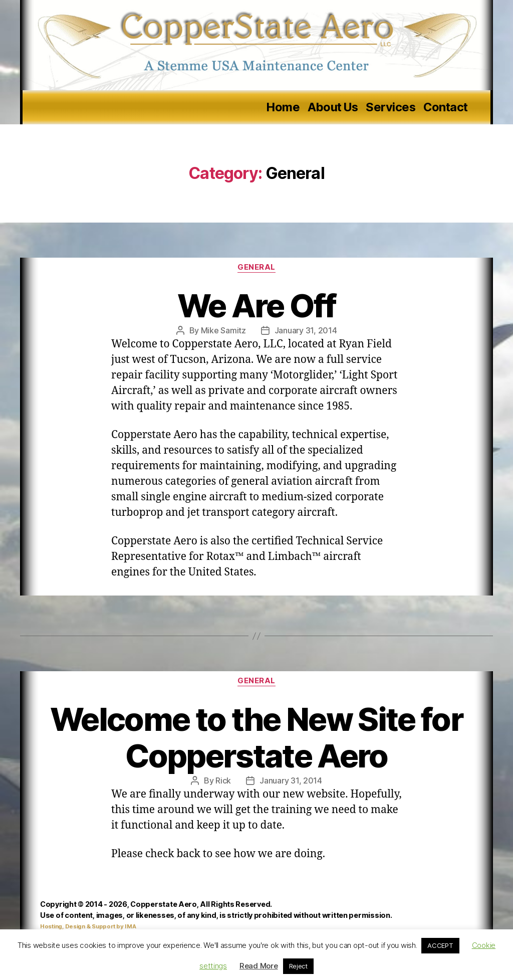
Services (391, 107)
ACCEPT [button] (440, 945)
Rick (223, 780)
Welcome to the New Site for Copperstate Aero (256, 737)
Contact (446, 107)
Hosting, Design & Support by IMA (88, 926)
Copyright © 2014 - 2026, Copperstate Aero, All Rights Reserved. (156, 904)
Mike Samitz (223, 330)
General (256, 267)
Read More (259, 966)
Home (283, 107)
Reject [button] (298, 966)
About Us (333, 107)
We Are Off (256, 306)
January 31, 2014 (306, 330)
